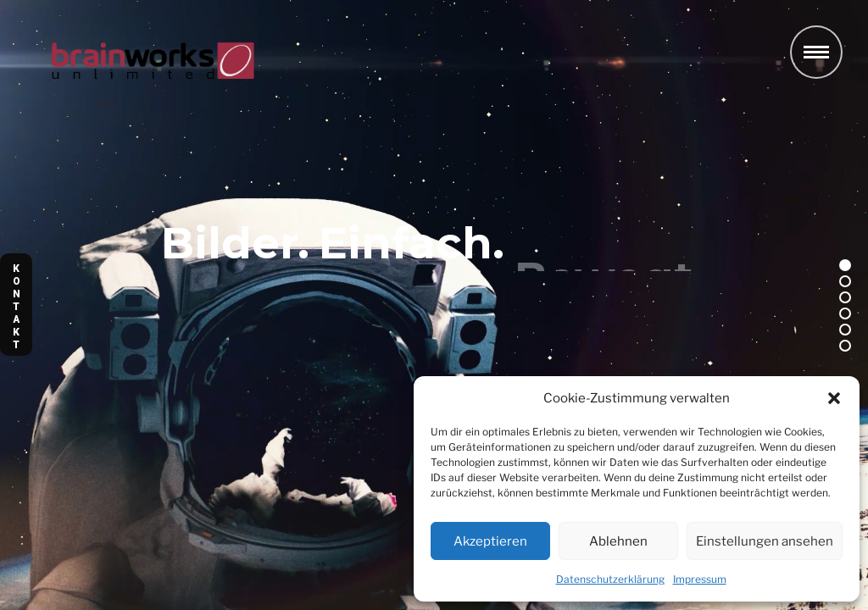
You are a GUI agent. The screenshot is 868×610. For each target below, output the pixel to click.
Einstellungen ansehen (765, 541)
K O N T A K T (17, 307)
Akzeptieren (490, 541)
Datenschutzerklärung (610, 579)
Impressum (700, 579)
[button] (834, 398)
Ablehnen (618, 541)
